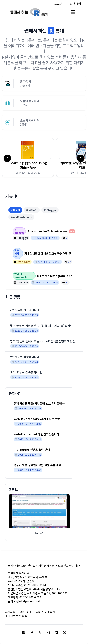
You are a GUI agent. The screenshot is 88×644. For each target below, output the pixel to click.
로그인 (58, 4)
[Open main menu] (73, 12)
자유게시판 (32, 210)
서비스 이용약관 (46, 612)
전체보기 (15, 210)
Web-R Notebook (21, 217)
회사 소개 (26, 612)
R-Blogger (50, 210)
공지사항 (10, 612)
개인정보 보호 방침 (16, 616)
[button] (28, 157)
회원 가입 (75, 4)
